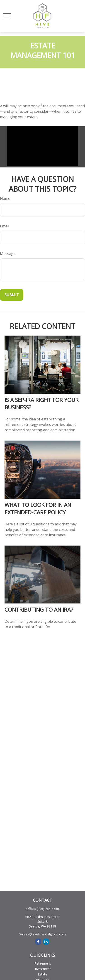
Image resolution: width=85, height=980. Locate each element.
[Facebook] (38, 942)
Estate (42, 974)
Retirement (43, 963)
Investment (42, 969)
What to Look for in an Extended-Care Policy (38, 508)
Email (5, 226)
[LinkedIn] (46, 942)
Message (8, 254)
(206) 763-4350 (48, 909)
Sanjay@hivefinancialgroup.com (42, 934)
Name (5, 198)
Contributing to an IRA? (39, 609)
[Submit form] (12, 295)
